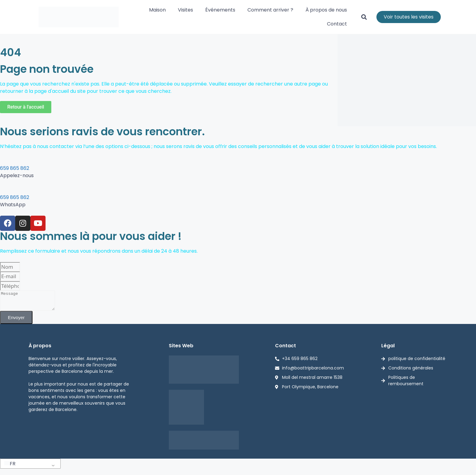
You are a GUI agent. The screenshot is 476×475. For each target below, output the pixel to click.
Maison (157, 10)
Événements (220, 10)
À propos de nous (326, 10)
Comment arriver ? (270, 10)
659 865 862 (15, 168)
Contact (337, 24)
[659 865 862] (2, 160)
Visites (185, 10)
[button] (364, 17)
